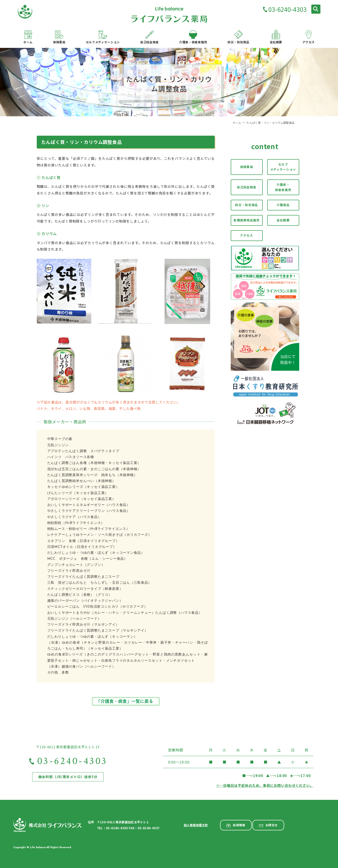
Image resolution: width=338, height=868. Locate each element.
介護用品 (283, 205)
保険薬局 (247, 167)
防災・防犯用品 (246, 205)
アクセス (246, 235)
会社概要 (283, 220)
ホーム (237, 123)
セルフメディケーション (283, 167)
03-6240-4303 (288, 10)
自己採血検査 (247, 187)
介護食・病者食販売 (283, 187)
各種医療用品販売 (246, 220)
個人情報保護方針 (196, 825)
